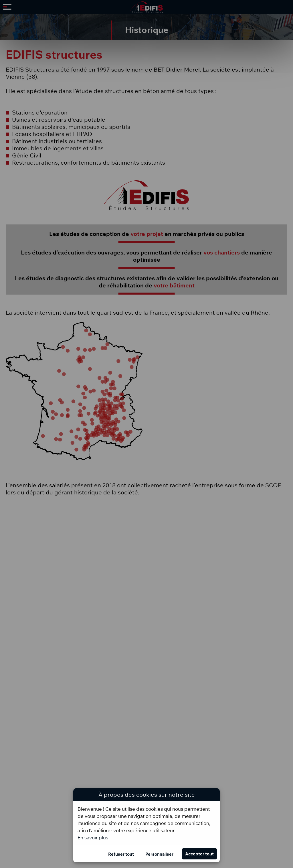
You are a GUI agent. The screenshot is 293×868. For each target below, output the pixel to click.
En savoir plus (93, 838)
